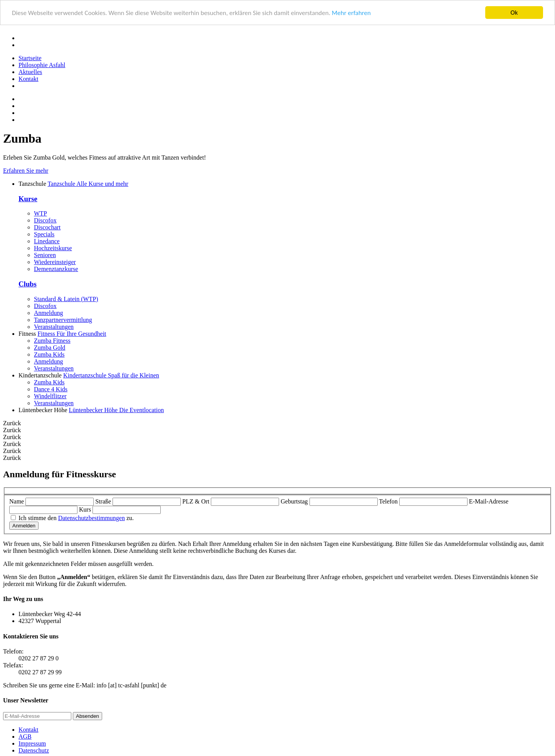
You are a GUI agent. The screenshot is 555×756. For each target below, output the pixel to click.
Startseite (30, 58)
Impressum (32, 743)
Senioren (45, 255)
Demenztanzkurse (56, 269)
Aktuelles (30, 72)
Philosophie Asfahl (42, 65)
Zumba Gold (50, 348)
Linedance (47, 241)
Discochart (47, 227)
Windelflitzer (50, 396)
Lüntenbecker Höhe (117, 410)
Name (17, 501)
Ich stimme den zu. (76, 518)
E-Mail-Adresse (489, 501)
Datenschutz (34, 750)
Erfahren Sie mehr (26, 171)
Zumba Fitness (52, 341)
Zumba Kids (49, 354)
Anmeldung (49, 313)
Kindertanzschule (111, 375)
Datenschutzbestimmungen (92, 518)
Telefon (388, 501)
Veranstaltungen (54, 327)
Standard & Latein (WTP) (66, 299)
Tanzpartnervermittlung (63, 320)
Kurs (85, 509)
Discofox (45, 220)
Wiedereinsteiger (55, 262)
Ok (514, 13)
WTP (40, 213)
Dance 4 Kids (51, 389)
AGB (25, 737)
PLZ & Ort (196, 501)
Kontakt (29, 79)
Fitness (72, 334)
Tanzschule (88, 184)
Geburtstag (294, 501)
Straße (103, 501)
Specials (44, 234)
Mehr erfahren (351, 13)
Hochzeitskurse (53, 248)
